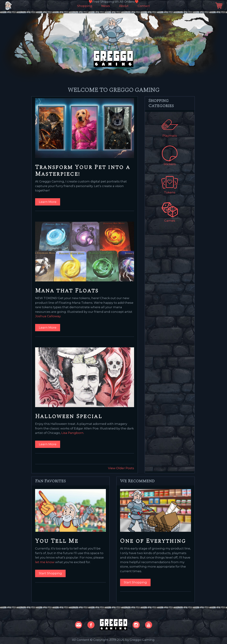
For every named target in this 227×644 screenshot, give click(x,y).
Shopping (85, 6)
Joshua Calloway (48, 316)
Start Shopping (50, 573)
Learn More (48, 202)
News (106, 6)
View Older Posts (121, 468)
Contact (144, 6)
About (124, 6)
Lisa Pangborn (72, 433)
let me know (45, 562)
